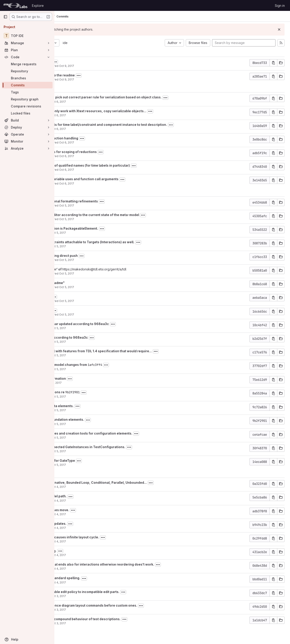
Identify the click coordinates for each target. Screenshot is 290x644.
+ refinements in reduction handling (97, 138)
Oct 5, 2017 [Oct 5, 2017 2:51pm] (106, 233)
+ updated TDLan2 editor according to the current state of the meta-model (128, 215)
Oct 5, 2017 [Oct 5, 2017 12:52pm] (114, 287)
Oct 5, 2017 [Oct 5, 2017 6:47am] (106, 451)
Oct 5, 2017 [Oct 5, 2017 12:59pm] (114, 260)
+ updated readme (83, 296)
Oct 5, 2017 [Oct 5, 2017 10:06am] (102, 383)
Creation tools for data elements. (95, 406)
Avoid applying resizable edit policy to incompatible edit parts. (118, 592)
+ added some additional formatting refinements (107, 201)
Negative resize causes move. (93, 510)
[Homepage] (15, 5)
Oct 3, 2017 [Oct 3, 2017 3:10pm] (106, 623)
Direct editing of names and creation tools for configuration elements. (124, 433)
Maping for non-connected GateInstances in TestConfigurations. (121, 447)
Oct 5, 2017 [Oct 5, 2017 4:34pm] (114, 219)
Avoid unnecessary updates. (91, 524)
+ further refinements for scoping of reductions (107, 152)
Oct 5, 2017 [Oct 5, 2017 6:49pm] (114, 205)
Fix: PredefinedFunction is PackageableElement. (107, 228)
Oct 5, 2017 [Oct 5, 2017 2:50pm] (106, 246)
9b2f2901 (120, 392)
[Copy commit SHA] (273, 63)
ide (113, 43)
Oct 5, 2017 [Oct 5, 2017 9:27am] (106, 369)
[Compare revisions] (27, 106)
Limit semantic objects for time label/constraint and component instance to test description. (142, 125)
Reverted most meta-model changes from (102, 365)
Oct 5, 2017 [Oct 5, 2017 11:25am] (106, 355)
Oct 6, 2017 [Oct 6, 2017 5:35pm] (106, 115)
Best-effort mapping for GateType (96, 461)
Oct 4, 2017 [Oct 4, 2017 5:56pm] (106, 487)
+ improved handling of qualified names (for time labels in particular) (123, 165)
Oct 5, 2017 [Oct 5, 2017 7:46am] (106, 424)
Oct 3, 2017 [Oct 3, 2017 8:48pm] (106, 610)
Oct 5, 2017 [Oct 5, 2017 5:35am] (106, 465)
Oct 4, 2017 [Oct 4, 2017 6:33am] (106, 555)
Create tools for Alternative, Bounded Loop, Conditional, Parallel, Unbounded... (132, 482)
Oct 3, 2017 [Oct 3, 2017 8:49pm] (106, 596)
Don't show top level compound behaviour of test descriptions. (118, 619)
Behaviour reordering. (86, 551)
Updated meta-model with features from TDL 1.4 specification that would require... (134, 351)
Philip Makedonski (81, 66)
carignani (75, 383)
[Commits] (27, 85)
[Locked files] (27, 113)
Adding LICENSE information (91, 378)
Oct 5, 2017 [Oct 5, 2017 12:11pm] (106, 328)
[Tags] (27, 92)
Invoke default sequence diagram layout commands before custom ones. (127, 605)
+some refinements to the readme (96, 75)
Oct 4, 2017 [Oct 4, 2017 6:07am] (106, 569)
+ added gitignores (84, 62)
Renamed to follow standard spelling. (98, 578)
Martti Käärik (77, 102)
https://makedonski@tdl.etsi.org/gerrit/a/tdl (142, 269)
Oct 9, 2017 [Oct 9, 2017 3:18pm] (114, 66)
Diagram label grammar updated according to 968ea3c (113, 324)
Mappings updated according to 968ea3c (102, 337)
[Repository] (27, 71)
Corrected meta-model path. (92, 496)
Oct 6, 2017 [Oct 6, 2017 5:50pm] (106, 102)
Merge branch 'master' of (89, 269)
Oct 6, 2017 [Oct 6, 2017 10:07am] (114, 183)
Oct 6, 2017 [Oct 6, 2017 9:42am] (106, 129)
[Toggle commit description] (103, 62)
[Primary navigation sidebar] (5, 17)
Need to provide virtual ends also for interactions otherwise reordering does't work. (135, 564)
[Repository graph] (27, 99)
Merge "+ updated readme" (91, 283)
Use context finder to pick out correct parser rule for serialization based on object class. (139, 97)
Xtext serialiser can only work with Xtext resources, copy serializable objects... (131, 111)
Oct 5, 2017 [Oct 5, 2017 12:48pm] (114, 301)
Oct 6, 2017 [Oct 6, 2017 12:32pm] (114, 156)
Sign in (280, 6)
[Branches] (27, 78)
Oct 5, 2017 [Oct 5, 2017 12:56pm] (114, 273)
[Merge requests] (27, 64)
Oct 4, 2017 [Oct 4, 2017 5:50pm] (106, 514)
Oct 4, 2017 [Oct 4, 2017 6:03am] (106, 582)
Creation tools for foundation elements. (100, 419)
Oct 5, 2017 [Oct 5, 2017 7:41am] (106, 438)
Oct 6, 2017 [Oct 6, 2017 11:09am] (114, 170)
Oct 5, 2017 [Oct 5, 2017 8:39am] (106, 397)
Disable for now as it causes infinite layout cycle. (108, 537)
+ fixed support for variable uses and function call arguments (117, 179)
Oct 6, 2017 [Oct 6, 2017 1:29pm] (114, 142)
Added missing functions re (91, 392)
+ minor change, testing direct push (97, 256)
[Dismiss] (279, 29)
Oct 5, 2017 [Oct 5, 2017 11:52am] (106, 342)
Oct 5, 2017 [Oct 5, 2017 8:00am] (106, 410)
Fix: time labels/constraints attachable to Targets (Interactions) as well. (125, 242)
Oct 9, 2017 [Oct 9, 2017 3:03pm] (114, 79)
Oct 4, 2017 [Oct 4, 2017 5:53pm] (106, 501)
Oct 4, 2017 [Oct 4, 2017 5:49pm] (106, 528)
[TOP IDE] (27, 36)
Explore (38, 6)
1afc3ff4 (143, 365)
